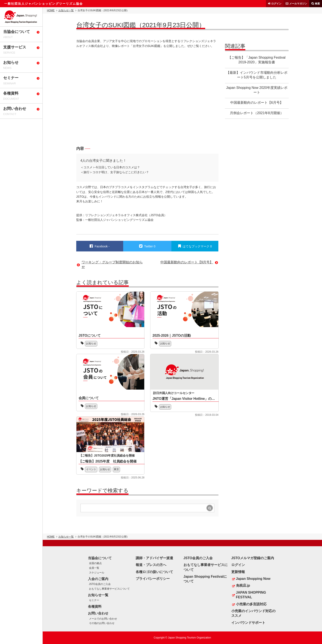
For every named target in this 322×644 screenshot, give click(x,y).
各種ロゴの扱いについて (154, 572)
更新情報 (238, 572)
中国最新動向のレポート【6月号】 (257, 103)
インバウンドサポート (248, 623)
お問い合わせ (98, 613)
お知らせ (91, 343)
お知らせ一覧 (66, 10)
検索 (317, 4)
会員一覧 (94, 568)
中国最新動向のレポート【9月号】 (187, 262)
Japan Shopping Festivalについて (205, 579)
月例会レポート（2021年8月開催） (257, 113)
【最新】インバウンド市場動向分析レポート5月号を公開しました (257, 75)
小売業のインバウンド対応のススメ (253, 613)
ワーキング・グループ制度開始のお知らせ (112, 265)
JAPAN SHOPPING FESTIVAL (251, 595)
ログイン (276, 4)
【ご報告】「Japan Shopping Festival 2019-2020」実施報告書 (257, 60)
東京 (117, 469)
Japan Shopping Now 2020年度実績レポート (257, 90)
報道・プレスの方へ (151, 565)
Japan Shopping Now (253, 579)
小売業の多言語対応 (251, 604)
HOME (51, 10)
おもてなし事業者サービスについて (109, 589)
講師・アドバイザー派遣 (154, 558)
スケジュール (97, 573)
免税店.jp (243, 585)
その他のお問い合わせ (102, 623)
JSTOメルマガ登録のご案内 (253, 558)
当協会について (100, 558)
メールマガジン (298, 4)
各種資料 (95, 606)
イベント (91, 469)
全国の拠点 (95, 563)
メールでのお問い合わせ (103, 619)
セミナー (94, 600)
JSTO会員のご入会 (100, 584)
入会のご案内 (98, 579)
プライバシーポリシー (153, 579)
